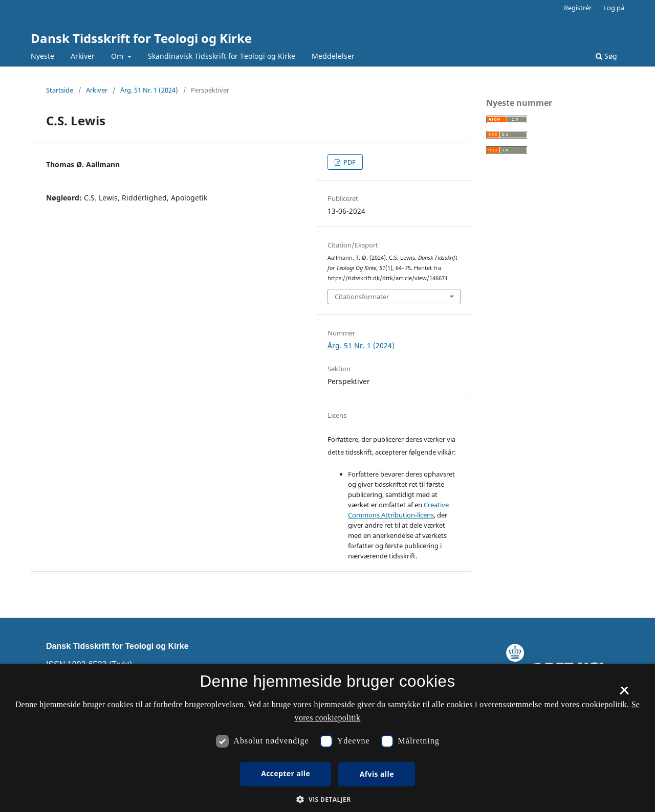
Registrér (578, 8)
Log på (614, 8)
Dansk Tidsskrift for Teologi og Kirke (141, 38)
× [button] (624, 694)
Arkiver (83, 56)
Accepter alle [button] (286, 773)
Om (118, 56)
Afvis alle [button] (377, 774)
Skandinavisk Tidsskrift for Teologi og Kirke (222, 56)
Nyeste (42, 56)
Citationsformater (362, 297)
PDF (349, 162)
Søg (606, 56)
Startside (60, 90)
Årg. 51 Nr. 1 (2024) (149, 90)
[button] (327, 799)
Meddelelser (333, 56)
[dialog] (327, 738)
